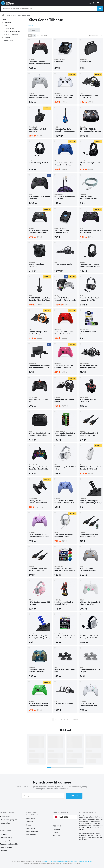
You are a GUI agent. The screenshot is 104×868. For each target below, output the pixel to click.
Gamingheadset (32, 831)
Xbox (14, 15)
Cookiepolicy (5, 834)
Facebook (56, 829)
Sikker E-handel (6, 847)
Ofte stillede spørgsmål (9, 820)
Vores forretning (47, 861)
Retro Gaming (9, 40)
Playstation (8, 22)
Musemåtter (31, 835)
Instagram (57, 836)
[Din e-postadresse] (43, 796)
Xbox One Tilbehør (12, 34)
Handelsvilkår (5, 823)
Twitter (55, 832)
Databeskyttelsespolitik (9, 844)
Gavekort (3, 851)
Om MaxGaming (6, 838)
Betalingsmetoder (7, 841)
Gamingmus (31, 818)
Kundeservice (5, 817)
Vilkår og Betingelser (85, 861)
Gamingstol (31, 828)
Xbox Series (10, 28)
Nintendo (7, 37)
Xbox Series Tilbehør (24, 15)
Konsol (8, 15)
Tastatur (30, 822)
